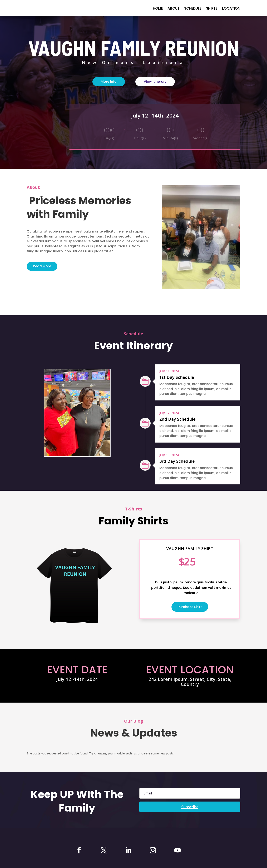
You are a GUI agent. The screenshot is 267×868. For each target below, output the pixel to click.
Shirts (212, 9)
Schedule (193, 9)
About (174, 9)
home (158, 9)
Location (231, 9)
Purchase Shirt (190, 607)
